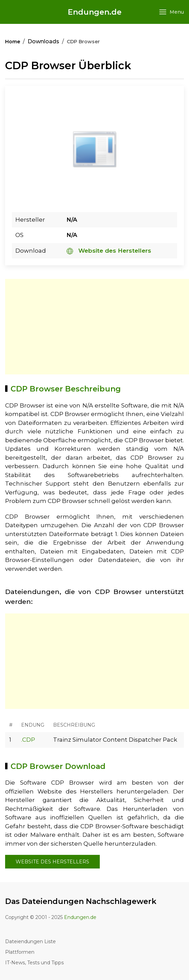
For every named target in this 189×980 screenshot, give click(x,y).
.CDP (28, 740)
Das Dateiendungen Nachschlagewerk (81, 901)
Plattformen (20, 952)
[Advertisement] (97, 327)
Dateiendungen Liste (30, 941)
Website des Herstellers (109, 251)
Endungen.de (95, 12)
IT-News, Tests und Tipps (34, 963)
